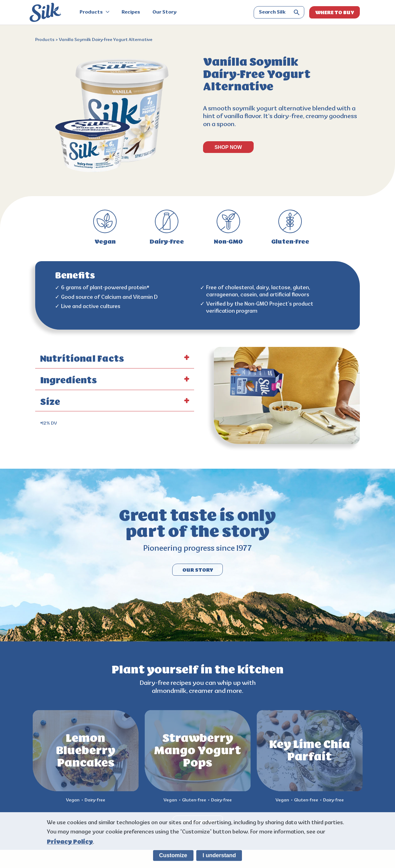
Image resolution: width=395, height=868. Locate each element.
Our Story (164, 12)
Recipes (131, 12)
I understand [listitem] (219, 855)
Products (94, 12)
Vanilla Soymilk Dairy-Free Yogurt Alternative (106, 40)
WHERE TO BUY (335, 12)
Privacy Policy (70, 842)
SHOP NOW (228, 147)
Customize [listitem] (173, 855)
